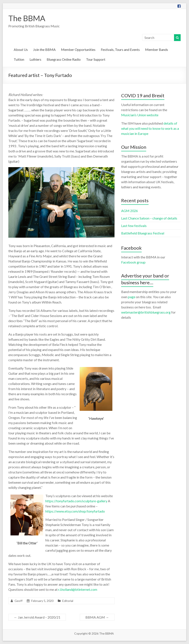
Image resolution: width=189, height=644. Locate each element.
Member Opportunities (78, 49)
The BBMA (27, 18)
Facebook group (133, 262)
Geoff (19, 601)
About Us (21, 49)
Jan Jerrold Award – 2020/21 (37, 617)
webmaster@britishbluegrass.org (146, 312)
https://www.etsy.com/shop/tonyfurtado (75, 511)
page (132, 297)
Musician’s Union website (140, 115)
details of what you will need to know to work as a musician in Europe (150, 128)
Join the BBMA (44, 49)
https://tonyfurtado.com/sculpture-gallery (76, 501)
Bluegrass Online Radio (64, 59)
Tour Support (96, 59)
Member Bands (157, 49)
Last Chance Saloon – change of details (149, 218)
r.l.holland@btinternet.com (78, 589)
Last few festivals (134, 226)
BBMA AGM (97, 617)
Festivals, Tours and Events (120, 49)
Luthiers (35, 59)
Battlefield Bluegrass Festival (143, 233)
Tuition (19, 59)
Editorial (68, 601)
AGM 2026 (129, 211)
